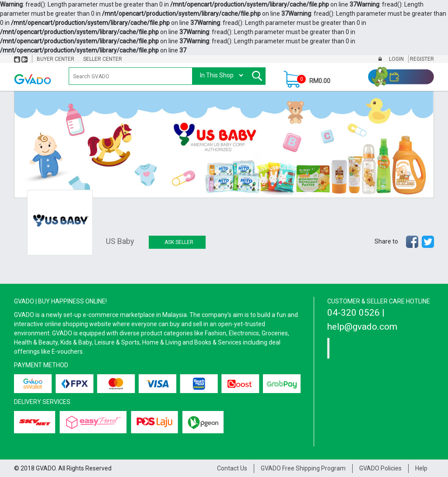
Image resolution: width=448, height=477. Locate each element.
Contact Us (232, 468)
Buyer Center (56, 59)
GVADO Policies (380, 468)
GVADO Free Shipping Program (303, 468)
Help (421, 468)
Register (421, 59)
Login (396, 59)
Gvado (349, 348)
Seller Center (103, 59)
